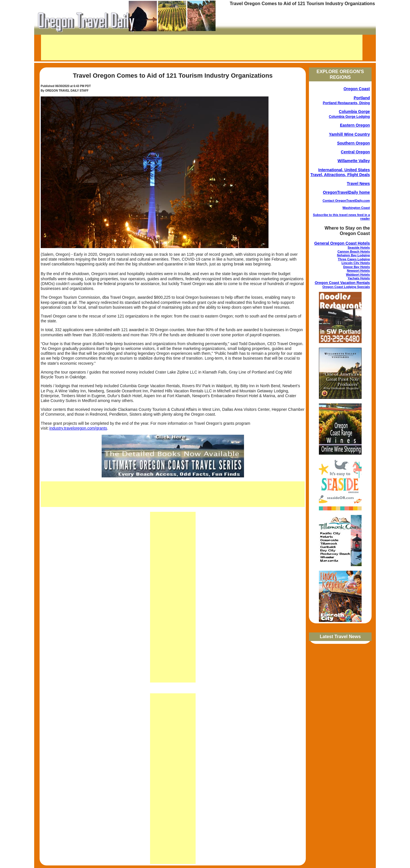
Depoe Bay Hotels (356, 267)
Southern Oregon (353, 143)
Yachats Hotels (359, 278)
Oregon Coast (357, 89)
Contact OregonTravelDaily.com (346, 201)
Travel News (358, 184)
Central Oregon (355, 152)
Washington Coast (356, 208)
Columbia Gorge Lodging (349, 117)
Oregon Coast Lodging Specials (346, 287)
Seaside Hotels (359, 248)
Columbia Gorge (354, 112)
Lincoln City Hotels (356, 263)
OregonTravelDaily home (346, 192)
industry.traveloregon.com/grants (78, 428)
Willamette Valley (354, 161)
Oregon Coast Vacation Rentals (342, 283)
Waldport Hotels (358, 275)
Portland (362, 98)
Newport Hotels (358, 271)
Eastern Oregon (355, 125)
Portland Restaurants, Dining (346, 103)
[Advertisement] (202, 48)
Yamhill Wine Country (349, 134)
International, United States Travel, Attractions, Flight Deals (340, 172)
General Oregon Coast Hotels (342, 243)
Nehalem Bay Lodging (353, 255)
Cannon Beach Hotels (354, 251)
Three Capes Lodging (354, 259)
